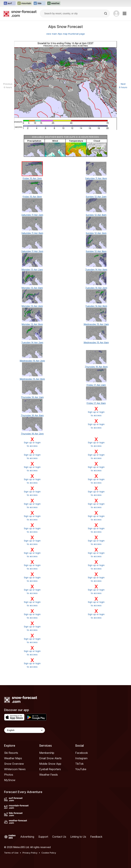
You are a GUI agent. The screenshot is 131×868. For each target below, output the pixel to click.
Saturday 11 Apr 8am (32, 233)
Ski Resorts (11, 753)
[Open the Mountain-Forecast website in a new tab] (24, 3)
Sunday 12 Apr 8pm (96, 251)
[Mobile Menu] (125, 13)
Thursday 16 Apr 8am (32, 415)
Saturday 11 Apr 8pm (96, 178)
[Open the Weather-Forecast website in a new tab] (54, 3)
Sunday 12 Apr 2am (96, 197)
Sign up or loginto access (96, 412)
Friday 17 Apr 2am (96, 385)
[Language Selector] (25, 730)
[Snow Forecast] (20, 13)
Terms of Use (11, 853)
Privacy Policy (30, 853)
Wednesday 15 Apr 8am (96, 342)
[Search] (106, 13)
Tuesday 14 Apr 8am (96, 269)
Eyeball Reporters (50, 769)
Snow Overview (14, 764)
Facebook (82, 753)
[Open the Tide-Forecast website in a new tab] (39, 3)
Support (43, 837)
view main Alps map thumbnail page (65, 34)
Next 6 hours (123, 86)
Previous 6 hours (8, 86)
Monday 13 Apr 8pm (32, 324)
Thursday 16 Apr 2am (32, 397)
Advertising (27, 837)
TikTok (79, 764)
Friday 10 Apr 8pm (32, 197)
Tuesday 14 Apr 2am (32, 342)
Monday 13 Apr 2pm (32, 306)
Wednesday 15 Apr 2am (96, 324)
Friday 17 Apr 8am (96, 403)
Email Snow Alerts (50, 758)
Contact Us (59, 837)
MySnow (10, 780)
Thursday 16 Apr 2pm (32, 434)
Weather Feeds (49, 775)
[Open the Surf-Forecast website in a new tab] (10, 3)
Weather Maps (13, 758)
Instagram (81, 758)
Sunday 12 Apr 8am (96, 215)
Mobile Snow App (50, 764)
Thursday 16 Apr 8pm (96, 367)
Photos (9, 775)
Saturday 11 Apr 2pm (32, 251)
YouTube (81, 769)
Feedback (96, 837)
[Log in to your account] (116, 13)
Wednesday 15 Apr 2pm (32, 361)
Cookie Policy (49, 853)
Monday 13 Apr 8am (32, 288)
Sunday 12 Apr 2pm (96, 233)
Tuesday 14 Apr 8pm (96, 306)
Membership (47, 753)
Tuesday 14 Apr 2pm (96, 288)
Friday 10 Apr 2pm (32, 178)
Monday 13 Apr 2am (32, 269)
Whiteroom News (15, 769)
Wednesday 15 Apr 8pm (32, 379)
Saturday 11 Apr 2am (32, 215)
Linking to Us (78, 837)
